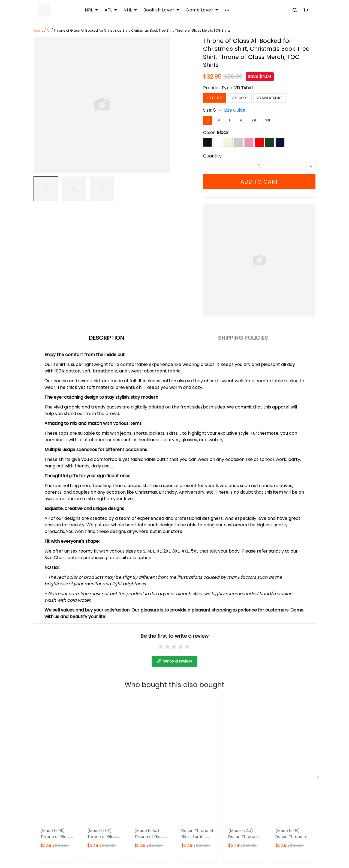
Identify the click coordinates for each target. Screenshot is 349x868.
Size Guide (235, 110)
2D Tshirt (244, 88)
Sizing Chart (143, 711)
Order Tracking (147, 720)
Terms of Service (246, 701)
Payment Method (246, 711)
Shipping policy (243, 683)
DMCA (137, 729)
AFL (111, 10)
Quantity (212, 156)
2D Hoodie (240, 98)
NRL (91, 10)
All (49, 30)
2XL (254, 120)
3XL (268, 120)
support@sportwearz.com (62, 824)
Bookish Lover (161, 10)
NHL (130, 10)
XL (241, 120)
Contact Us (142, 692)
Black (223, 132)
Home (38, 30)
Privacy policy (242, 720)
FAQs (136, 701)
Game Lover (202, 10)
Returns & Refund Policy (253, 692)
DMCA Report (247, 843)
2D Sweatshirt (270, 98)
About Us (140, 683)
